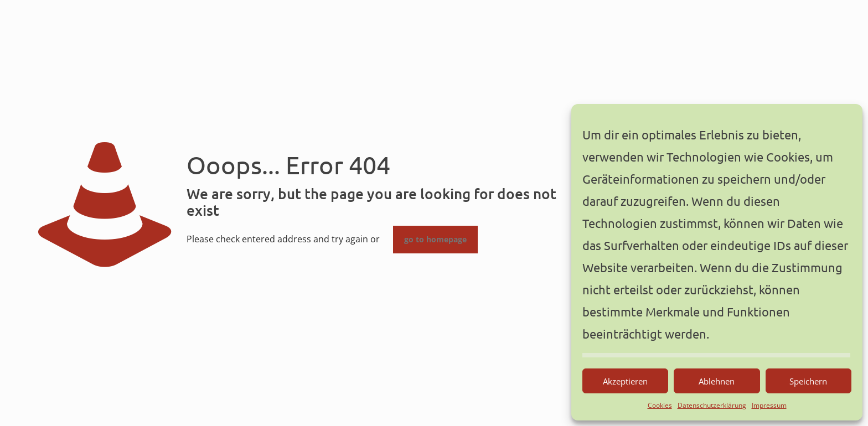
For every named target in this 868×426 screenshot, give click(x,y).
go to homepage (435, 240)
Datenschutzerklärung (712, 405)
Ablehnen (717, 381)
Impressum (769, 405)
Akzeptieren (625, 381)
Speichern (808, 381)
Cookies (660, 405)
